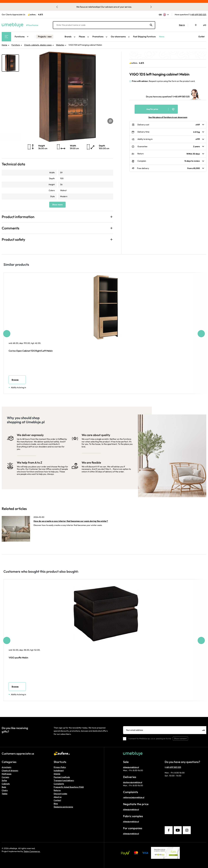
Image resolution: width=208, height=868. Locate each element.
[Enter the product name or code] (104, 25)
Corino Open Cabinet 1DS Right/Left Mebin (31, 351)
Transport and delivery (64, 780)
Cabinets (6, 784)
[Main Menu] (6, 37)
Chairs (5, 790)
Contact (57, 800)
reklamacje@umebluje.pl (134, 797)
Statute (57, 774)
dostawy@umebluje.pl (133, 782)
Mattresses (7, 774)
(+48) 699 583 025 (198, 15)
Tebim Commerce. (32, 851)
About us (58, 797)
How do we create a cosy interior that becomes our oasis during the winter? (71, 521)
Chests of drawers (10, 771)
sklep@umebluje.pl (131, 767)
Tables (5, 794)
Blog (56, 804)
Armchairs (6, 767)
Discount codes (60, 794)
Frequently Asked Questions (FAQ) (69, 787)
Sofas (4, 780)
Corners (5, 777)
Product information (18, 217)
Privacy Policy (60, 767)
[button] (180, 25)
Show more (57, 205)
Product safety (13, 239)
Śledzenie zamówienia (63, 807)
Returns (57, 790)
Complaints (59, 784)
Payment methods (62, 777)
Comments (11, 228)
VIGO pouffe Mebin (18, 658)
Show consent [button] (180, 739)
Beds (4, 787)
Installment (59, 771)
